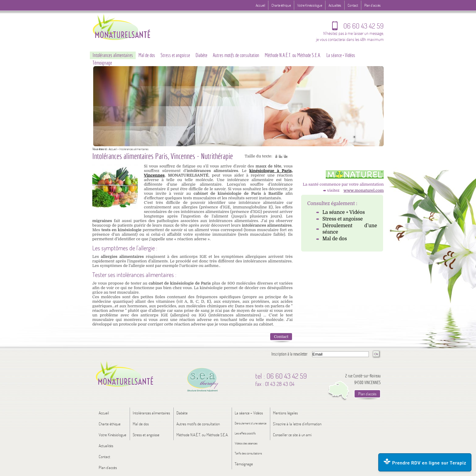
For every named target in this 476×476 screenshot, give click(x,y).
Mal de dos (335, 239)
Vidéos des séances (246, 443)
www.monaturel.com (364, 190)
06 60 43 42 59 (358, 27)
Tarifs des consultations (248, 453)
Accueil (113, 149)
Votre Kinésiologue (310, 5)
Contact (281, 337)
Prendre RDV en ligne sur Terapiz (425, 462)
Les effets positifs (245, 433)
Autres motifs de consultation (236, 55)
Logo (133, 27)
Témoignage (102, 63)
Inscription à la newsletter (289, 354)
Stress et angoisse (343, 219)
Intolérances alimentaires (113, 55)
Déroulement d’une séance (350, 229)
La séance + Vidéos (344, 212)
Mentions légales (285, 413)
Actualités (335, 5)
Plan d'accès (372, 5)
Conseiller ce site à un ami (292, 435)
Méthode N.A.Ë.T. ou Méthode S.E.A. (293, 55)
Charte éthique (281, 5)
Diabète (201, 55)
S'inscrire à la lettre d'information (297, 424)
